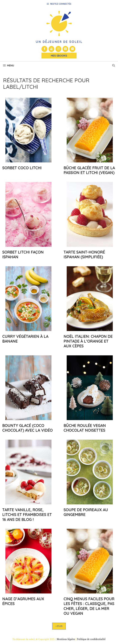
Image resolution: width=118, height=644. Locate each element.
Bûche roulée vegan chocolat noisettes (85, 428)
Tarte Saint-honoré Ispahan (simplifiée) (84, 254)
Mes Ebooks (59, 56)
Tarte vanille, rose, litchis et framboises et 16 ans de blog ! (27, 515)
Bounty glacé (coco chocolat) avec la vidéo (28, 428)
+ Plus (59, 626)
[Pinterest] (65, 49)
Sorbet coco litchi (22, 168)
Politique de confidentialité (91, 639)
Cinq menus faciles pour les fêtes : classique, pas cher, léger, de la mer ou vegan (89, 606)
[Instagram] (58, 49)
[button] (114, 65)
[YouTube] (51, 49)
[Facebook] (44, 49)
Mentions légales (66, 639)
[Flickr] (72, 49)
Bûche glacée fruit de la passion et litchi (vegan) (89, 170)
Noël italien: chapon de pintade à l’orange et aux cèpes (88, 341)
